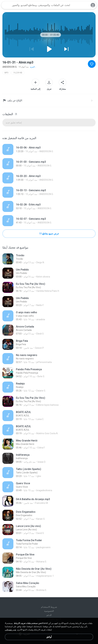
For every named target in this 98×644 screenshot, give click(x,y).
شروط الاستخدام (49, 607)
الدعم (49, 615)
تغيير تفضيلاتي (10, 630)
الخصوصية (49, 611)
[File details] (49, 149)
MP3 (6, 73)
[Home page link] (6, 5)
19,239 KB (18, 73)
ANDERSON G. (10, 67)
